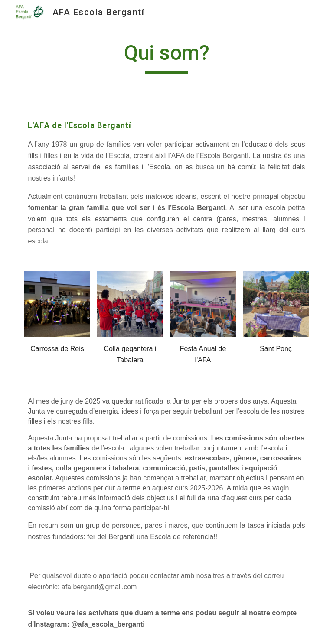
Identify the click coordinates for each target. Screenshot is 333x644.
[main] (166, 57)
